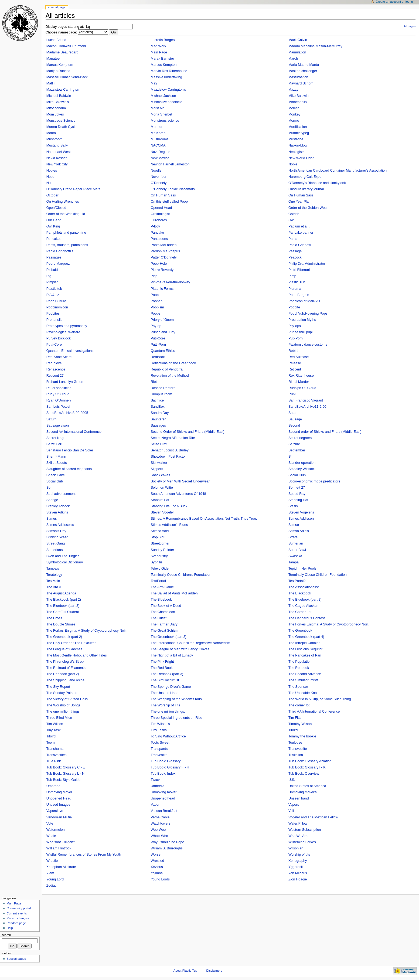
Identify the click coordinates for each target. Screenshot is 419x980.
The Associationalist (304, 587)
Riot (154, 382)
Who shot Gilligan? (61, 842)
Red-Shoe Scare (59, 357)
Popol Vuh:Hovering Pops (308, 314)
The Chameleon (163, 612)
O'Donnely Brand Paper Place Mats (73, 189)
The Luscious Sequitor (305, 649)
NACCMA (158, 145)
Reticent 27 (55, 376)
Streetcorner (160, 543)
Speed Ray (297, 494)
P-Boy (155, 226)
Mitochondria (56, 108)
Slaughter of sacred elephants (69, 469)
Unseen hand (299, 798)
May (154, 83)
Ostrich (294, 214)
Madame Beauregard (62, 52)
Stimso (294, 525)
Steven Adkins (57, 512)
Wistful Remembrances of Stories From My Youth (84, 855)
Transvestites (57, 755)
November (159, 177)
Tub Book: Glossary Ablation (310, 761)
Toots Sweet (160, 743)
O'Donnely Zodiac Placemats (173, 189)
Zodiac (52, 886)
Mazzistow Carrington (63, 90)
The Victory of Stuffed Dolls (67, 699)
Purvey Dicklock (59, 338)
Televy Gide (159, 569)
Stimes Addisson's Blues (169, 525)
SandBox (158, 407)
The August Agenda (61, 593)
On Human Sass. (302, 195)
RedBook (158, 357)
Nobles (52, 171)
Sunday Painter (162, 550)
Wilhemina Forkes (302, 842)
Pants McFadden (163, 245)
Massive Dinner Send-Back (67, 77)
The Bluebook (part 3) (63, 606)
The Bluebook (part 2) (305, 600)
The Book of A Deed (166, 606)
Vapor (155, 805)
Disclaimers (214, 971)
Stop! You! (158, 537)
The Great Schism (164, 631)
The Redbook (299, 668)
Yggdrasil (296, 867)
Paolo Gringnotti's (60, 251)
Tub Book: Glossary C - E (66, 767)
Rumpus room (161, 394)
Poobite (294, 307)
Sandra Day (160, 413)
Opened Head (161, 208)
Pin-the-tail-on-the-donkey (170, 282)
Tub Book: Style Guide (63, 780)
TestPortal (158, 581)
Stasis (293, 506)
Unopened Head (59, 798)
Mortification (298, 127)
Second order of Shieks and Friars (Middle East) (325, 432)
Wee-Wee (158, 830)
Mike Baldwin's (58, 102)
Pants (293, 239)
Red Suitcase (299, 357)
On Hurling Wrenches (63, 202)
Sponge (52, 500)
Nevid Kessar (57, 158)
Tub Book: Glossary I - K (307, 767)
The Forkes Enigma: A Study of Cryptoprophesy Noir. (87, 631)
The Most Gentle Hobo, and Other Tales (77, 655)
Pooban (156, 301)
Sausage (295, 419)
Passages (54, 257)
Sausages (158, 426)
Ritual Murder (299, 382)
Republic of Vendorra (167, 369)
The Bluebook (161, 600)
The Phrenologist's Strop (65, 662)
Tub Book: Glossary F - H (170, 767)
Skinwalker (159, 463)
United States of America (307, 786)
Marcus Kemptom (60, 65)
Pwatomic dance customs (308, 345)
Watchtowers (160, 824)
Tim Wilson (55, 724)
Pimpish (52, 282)
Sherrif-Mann (56, 457)
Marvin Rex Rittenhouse (169, 71)
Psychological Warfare (63, 332)
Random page (16, 923)
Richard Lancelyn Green (65, 382)
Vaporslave (55, 811)
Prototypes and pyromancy (67, 326)
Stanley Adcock (58, 506)
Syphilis (156, 562)
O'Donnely (159, 183)
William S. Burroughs (166, 848)
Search (6, 935)
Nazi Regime (160, 152)
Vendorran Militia (59, 817)
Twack (155, 780)
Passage (295, 251)
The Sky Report (58, 687)
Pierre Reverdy (162, 270)
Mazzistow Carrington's (168, 90)
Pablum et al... (299, 226)
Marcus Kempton (163, 65)
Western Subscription (305, 830)
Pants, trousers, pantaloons (67, 245)
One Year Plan (299, 202)
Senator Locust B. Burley (169, 450)
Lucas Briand (56, 40)
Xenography (298, 861)
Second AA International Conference (74, 432)
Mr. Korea (158, 133)
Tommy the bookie (302, 736)
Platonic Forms (162, 289)
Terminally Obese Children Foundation (318, 575)
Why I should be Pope (167, 842)
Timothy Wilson (300, 724)
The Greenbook (300, 631)
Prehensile (54, 320)
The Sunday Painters (62, 693)
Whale (51, 836)
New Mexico (160, 158)
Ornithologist (160, 214)
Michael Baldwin (59, 96)
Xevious (157, 867)
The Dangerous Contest (307, 618)
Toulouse (295, 743)
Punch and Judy (163, 332)
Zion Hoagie (298, 879)
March (293, 59)
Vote (50, 824)
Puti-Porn (296, 338)
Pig (49, 276)
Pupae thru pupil (301, 332)
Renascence (56, 369)
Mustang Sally (57, 145)
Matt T (51, 83)
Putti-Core (54, 345)
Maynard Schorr (301, 83)
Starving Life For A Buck (169, 506)
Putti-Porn (158, 345)
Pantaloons (159, 239)
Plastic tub (54, 289)
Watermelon (56, 830)
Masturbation (298, 77)
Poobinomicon (57, 307)
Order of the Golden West (308, 208)
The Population (300, 662)
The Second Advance (305, 674)
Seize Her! (54, 444)
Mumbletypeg (299, 133)
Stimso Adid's (299, 531)
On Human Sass (163, 195)
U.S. (292, 780)
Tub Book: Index (163, 774)
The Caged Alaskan (303, 606)
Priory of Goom (162, 320)
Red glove (54, 363)
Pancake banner (301, 233)
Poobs (155, 314)
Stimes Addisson (301, 519)
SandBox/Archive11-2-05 (307, 407)
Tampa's (53, 569)
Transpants (159, 749)
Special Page (57, 7)
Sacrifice (157, 400)
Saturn (51, 419)
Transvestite (298, 749)
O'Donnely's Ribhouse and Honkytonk (317, 183)
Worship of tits (299, 855)
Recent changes (18, 918)
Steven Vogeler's (301, 512)
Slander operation (302, 463)
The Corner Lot (300, 612)
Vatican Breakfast (164, 811)
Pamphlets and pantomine (66, 233)
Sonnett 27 (297, 488)
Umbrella (157, 786)
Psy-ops (295, 326)
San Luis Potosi (58, 407)
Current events (17, 913)
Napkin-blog (298, 145)
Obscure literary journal (306, 189)
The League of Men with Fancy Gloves (180, 649)
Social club (55, 481)
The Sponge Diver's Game (171, 687)
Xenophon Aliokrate (61, 867)
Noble (293, 164)
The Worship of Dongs (63, 705)
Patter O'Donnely (163, 257)
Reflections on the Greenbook (173, 363)
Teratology (54, 575)
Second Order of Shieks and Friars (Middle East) (188, 432)
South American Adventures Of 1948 (178, 494)
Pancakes (54, 239)
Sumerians (55, 550)
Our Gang (54, 220)
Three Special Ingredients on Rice (176, 718)
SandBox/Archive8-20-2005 (67, 413)
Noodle (156, 171)
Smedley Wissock (302, 469)
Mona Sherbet (161, 114)
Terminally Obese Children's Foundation (181, 575)
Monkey (294, 114)
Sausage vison (58, 426)
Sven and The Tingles (63, 556)
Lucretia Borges (163, 40)
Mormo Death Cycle (62, 127)
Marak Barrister (162, 59)
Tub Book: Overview (304, 774)
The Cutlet (159, 618)
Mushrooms (159, 139)
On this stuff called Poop (169, 202)
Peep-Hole (159, 264)
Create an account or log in (394, 2)
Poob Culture (56, 301)
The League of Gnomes (64, 649)
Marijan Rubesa (58, 71)
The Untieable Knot (303, 693)
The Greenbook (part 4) (306, 637)
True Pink (54, 761)
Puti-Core (158, 338)
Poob (155, 295)
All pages (410, 26)
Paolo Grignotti (300, 245)
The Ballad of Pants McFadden (174, 593)
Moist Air (157, 108)
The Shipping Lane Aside (65, 680)
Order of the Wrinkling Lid (66, 214)
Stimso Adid (160, 531)
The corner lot (299, 705)
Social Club (297, 475)
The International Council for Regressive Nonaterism (190, 643)
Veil (291, 811)
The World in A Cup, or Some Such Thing (320, 699)
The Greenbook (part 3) (168, 637)
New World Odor (301, 158)
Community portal (19, 908)
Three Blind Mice (59, 718)
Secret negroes (300, 438)
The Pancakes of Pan (305, 655)
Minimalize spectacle (166, 102)
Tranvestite (159, 755)
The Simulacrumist (165, 680)
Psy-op (156, 326)
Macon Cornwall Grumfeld (66, 46)
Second (294, 426)
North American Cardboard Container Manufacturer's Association (338, 171)
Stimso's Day (56, 531)
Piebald (52, 270)
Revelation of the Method (170, 376)
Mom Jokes (55, 114)
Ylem (50, 873)
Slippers (157, 469)
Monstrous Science (61, 121)
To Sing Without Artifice (168, 736)
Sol (49, 488)
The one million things (63, 712)
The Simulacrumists (303, 680)
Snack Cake (56, 475)
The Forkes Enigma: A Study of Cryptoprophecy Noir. (329, 624)
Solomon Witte (162, 488)
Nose (50, 177)
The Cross (54, 618)
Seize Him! (159, 444)
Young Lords (160, 879)
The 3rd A (54, 587)
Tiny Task (54, 730)
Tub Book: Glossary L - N (66, 774)
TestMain (53, 581)
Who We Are (298, 836)
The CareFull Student (63, 612)
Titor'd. (52, 736)
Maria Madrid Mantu (304, 65)
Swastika (295, 556)
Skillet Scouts (57, 463)
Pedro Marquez (58, 264)
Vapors (294, 805)
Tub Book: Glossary (166, 761)
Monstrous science (165, 121)
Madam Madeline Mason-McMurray (315, 46)
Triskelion (296, 755)
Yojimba (157, 873)
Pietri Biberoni (299, 270)
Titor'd (293, 730)
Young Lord (55, 879)
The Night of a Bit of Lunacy (172, 655)
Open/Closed (56, 208)
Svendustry (159, 556)
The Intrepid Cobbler (304, 643)
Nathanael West (59, 152)
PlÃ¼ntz (53, 295)
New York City (57, 164)
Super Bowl (297, 550)
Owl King (53, 226)
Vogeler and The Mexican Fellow (313, 817)
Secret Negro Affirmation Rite (173, 438)
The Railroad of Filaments (66, 668)
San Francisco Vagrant (306, 400)
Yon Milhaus (298, 873)
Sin (291, 457)
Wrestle (52, 861)
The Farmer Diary (164, 624)
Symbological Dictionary (65, 562)
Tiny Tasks (159, 730)
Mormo (294, 121)
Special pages (16, 959)
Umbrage (53, 786)
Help (10, 928)
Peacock (295, 257)
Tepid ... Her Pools (302, 569)
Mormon (157, 127)
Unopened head (163, 798)
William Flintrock (59, 848)
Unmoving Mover (59, 792)
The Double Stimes (61, 624)
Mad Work (158, 46)
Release (295, 363)
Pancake (157, 233)
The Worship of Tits (165, 705)
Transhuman (56, 749)
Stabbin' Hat (160, 500)
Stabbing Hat (298, 500)
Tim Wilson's (160, 724)
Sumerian (296, 543)
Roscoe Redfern (163, 388)
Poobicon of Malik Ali (304, 301)
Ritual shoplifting (59, 388)
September (297, 450)
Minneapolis (298, 102)
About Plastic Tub (185, 971)
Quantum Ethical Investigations (70, 351)
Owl (291, 220)
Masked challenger (303, 71)
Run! (292, 394)
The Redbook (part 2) (63, 674)
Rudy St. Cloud (58, 394)
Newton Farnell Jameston (170, 164)
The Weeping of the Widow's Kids (176, 699)
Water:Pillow (298, 824)
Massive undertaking (166, 77)
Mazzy (293, 90)
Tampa (294, 562)
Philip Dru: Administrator (307, 264)
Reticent (295, 369)
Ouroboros (159, 220)
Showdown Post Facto (168, 457)
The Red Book (161, 668)
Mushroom (54, 139)
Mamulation (297, 52)
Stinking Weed (57, 537)
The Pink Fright (162, 662)
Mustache (296, 139)
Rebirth (294, 351)
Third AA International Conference (314, 712)
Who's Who (159, 836)
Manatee (53, 59)
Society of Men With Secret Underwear (180, 481)
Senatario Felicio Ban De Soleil (70, 450)
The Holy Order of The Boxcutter (71, 643)
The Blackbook (300, 593)
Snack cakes (160, 475)
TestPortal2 (297, 581)
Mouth (51, 133)
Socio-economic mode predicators (314, 481)
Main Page (159, 52)
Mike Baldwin (299, 96)
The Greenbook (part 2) (64, 637)
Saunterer (158, 419)
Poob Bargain (299, 295)
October (52, 195)
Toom (51, 743)
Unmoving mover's (303, 792)
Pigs (154, 276)
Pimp (292, 276)
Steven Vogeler (162, 512)
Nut (49, 183)
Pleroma (295, 289)
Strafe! (293, 537)
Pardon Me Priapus (165, 251)
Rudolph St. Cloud (302, 388)
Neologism (297, 152)
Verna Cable (160, 817)
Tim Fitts (295, 718)
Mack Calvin (298, 40)
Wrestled (157, 861)
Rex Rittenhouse (301, 376)
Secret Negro (57, 438)
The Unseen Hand (164, 693)
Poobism (157, 307)
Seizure (294, 444)
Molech (294, 108)
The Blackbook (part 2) (64, 600)
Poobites (53, 314)
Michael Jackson (163, 96)
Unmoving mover (163, 792)
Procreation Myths (302, 320)
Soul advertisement (61, 494)
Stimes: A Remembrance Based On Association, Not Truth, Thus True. (204, 519)
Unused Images (58, 805)
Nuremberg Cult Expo (305, 177)
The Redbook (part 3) (167, 674)
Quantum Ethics (163, 351)
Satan (293, 413)
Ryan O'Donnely (59, 400)
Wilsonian (296, 848)
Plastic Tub (297, 282)
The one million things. (168, 712)
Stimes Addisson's (60, 525)
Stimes (52, 519)
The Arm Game (162, 587)
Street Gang (56, 543)
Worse (155, 855)
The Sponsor (298, 687)
